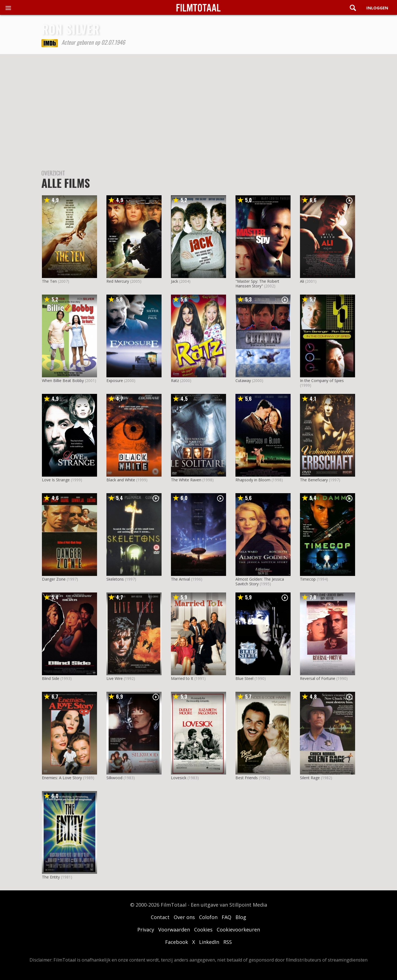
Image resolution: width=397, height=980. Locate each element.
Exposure (115, 380)
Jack (175, 281)
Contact (160, 917)
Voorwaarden (174, 930)
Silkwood (114, 778)
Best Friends (247, 778)
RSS (228, 942)
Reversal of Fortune (318, 678)
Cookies (203, 930)
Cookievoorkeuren (238, 930)
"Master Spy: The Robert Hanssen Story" (257, 284)
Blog (241, 917)
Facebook (177, 942)
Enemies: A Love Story (62, 778)
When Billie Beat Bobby (63, 380)
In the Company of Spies (322, 380)
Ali (302, 281)
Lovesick (179, 778)
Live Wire (115, 678)
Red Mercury (118, 281)
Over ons (184, 917)
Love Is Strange (56, 480)
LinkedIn (209, 942)
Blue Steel (244, 678)
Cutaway (243, 380)
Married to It (182, 678)
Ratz (175, 380)
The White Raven (186, 480)
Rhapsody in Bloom (253, 480)
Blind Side (51, 678)
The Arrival (180, 579)
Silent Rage (310, 778)
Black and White (121, 480)
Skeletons (115, 579)
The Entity (51, 877)
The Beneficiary (314, 480)
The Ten (49, 281)
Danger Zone (54, 579)
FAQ (226, 917)
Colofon (208, 917)
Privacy (146, 930)
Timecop (308, 579)
